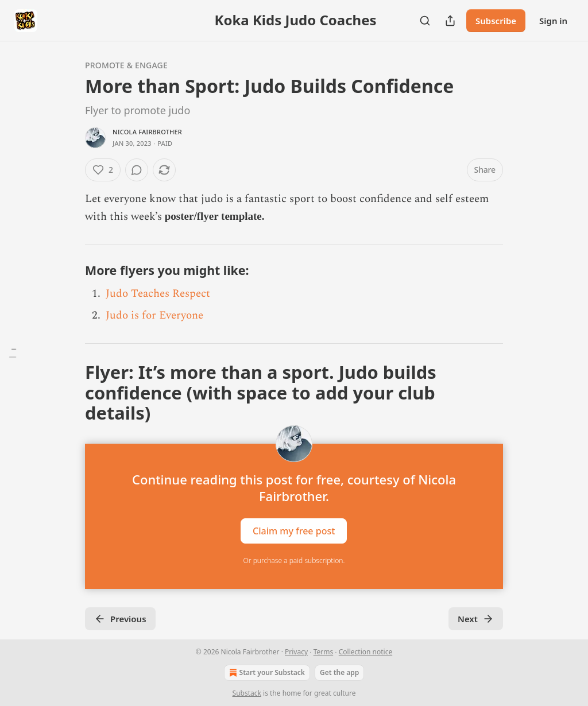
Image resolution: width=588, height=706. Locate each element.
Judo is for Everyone (154, 315)
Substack (247, 693)
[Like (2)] (103, 170)
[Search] (425, 21)
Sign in (553, 21)
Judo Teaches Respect (158, 294)
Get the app (339, 672)
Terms (324, 652)
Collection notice (365, 652)
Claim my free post (294, 531)
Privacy (296, 652)
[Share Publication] (450, 21)
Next (476, 619)
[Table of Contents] (13, 353)
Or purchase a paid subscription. (294, 560)
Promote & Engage (126, 65)
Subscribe (496, 21)
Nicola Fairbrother (147, 132)
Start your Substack (266, 673)
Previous (120, 619)
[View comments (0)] (137, 170)
